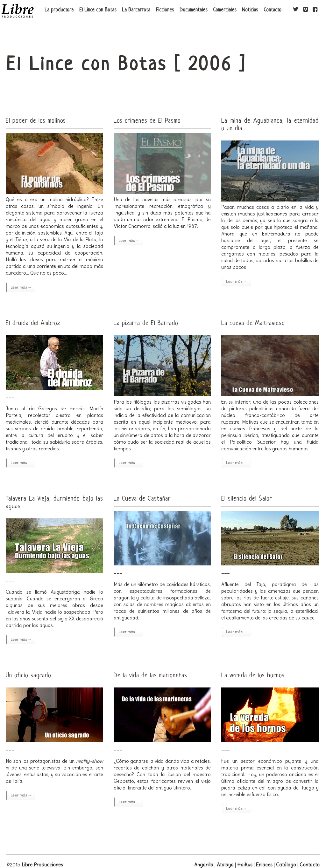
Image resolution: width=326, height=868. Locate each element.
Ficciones (165, 10)
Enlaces (264, 865)
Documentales (193, 10)
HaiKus (245, 865)
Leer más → (21, 287)
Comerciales (225, 10)
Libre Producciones (42, 865)
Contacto (273, 10)
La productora (59, 10)
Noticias (250, 10)
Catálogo (286, 865)
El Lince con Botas (98, 10)
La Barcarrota (136, 10)
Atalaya (225, 865)
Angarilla (204, 865)
